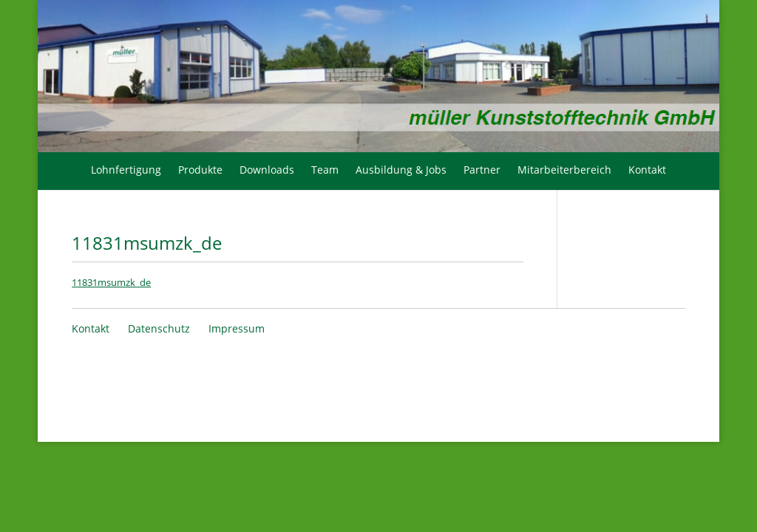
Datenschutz (159, 328)
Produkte (200, 170)
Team (325, 170)
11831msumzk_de (111, 282)
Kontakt (647, 170)
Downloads (267, 170)
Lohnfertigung (126, 170)
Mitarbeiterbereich (564, 170)
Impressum (237, 328)
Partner (482, 170)
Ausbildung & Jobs (401, 170)
